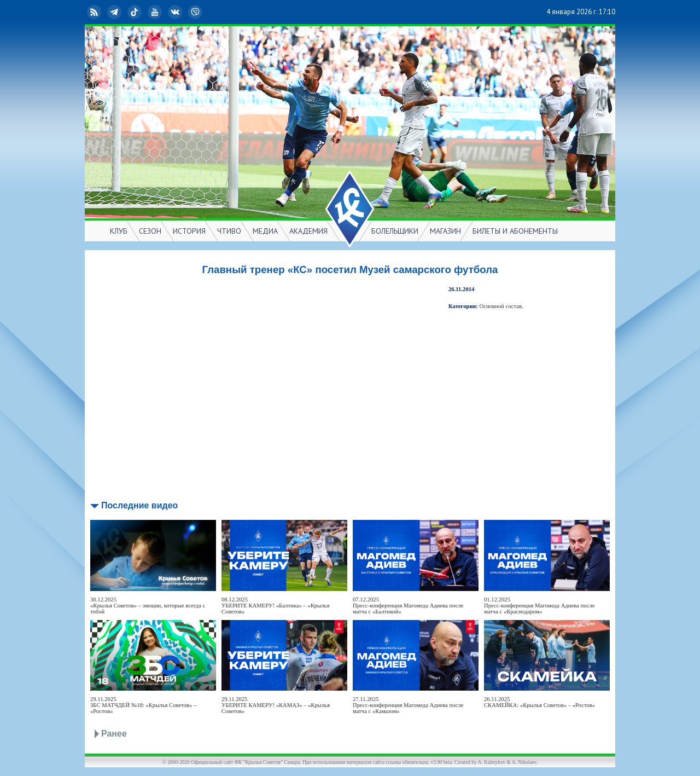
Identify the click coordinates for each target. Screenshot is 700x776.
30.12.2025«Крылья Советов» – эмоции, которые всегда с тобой (148, 606)
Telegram (115, 12)
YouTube (156, 12)
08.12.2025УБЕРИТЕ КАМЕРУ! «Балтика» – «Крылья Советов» (275, 606)
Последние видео (139, 505)
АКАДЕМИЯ (308, 231)
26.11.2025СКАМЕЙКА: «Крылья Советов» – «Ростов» (539, 702)
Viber (196, 12)
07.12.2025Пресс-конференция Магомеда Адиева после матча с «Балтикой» (408, 606)
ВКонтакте (176, 12)
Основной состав (501, 306)
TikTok (136, 12)
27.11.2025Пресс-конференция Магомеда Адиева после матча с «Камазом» (408, 705)
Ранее (114, 734)
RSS (95, 12)
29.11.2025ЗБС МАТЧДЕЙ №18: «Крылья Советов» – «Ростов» (143, 705)
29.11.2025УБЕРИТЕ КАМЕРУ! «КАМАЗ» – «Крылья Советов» (276, 705)
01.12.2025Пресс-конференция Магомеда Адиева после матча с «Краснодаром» (539, 606)
